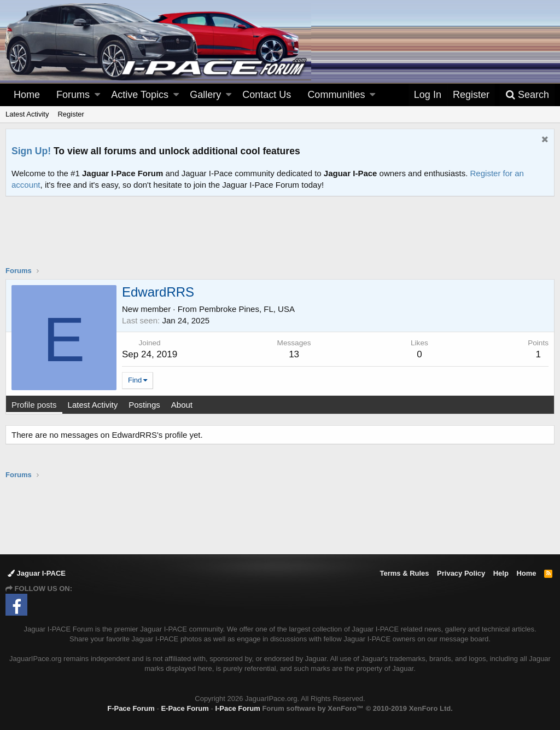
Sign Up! (31, 151)
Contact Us (267, 95)
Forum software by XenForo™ (357, 708)
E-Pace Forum (185, 708)
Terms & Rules (404, 573)
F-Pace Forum (131, 708)
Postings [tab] (144, 405)
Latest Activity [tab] (93, 405)
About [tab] (182, 405)
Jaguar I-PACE (37, 573)
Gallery (205, 95)
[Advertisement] (280, 238)
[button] (97, 95)
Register (71, 114)
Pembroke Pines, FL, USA (247, 309)
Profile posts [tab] (34, 405)
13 (294, 354)
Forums (73, 95)
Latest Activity (27, 114)
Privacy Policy (461, 573)
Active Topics (140, 95)
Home (27, 95)
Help (501, 573)
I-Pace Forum (237, 708)
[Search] (527, 95)
